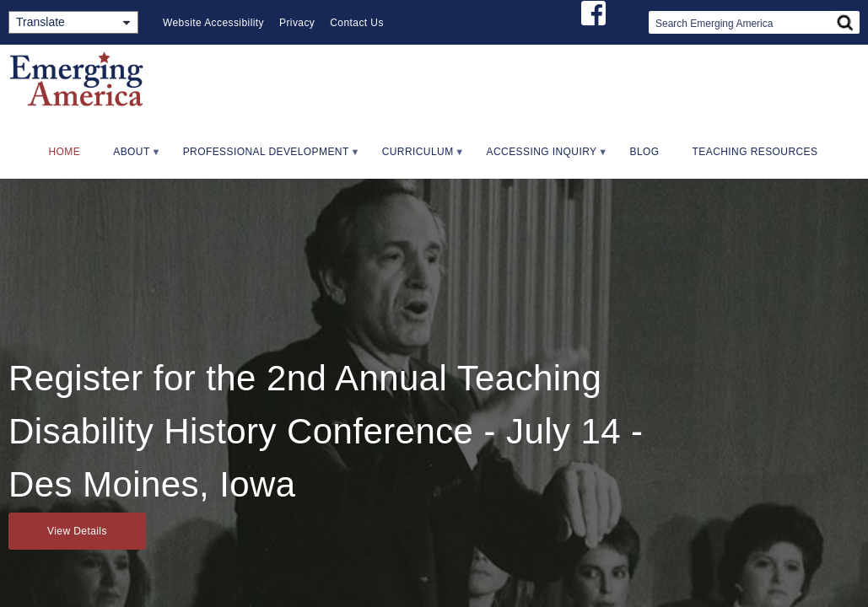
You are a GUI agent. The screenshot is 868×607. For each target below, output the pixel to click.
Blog (645, 152)
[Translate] (73, 22)
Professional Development (264, 157)
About (129, 157)
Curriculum (416, 157)
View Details (77, 531)
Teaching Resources (755, 152)
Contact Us (357, 23)
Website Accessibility (213, 23)
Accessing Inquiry (540, 157)
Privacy (297, 23)
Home (65, 152)
